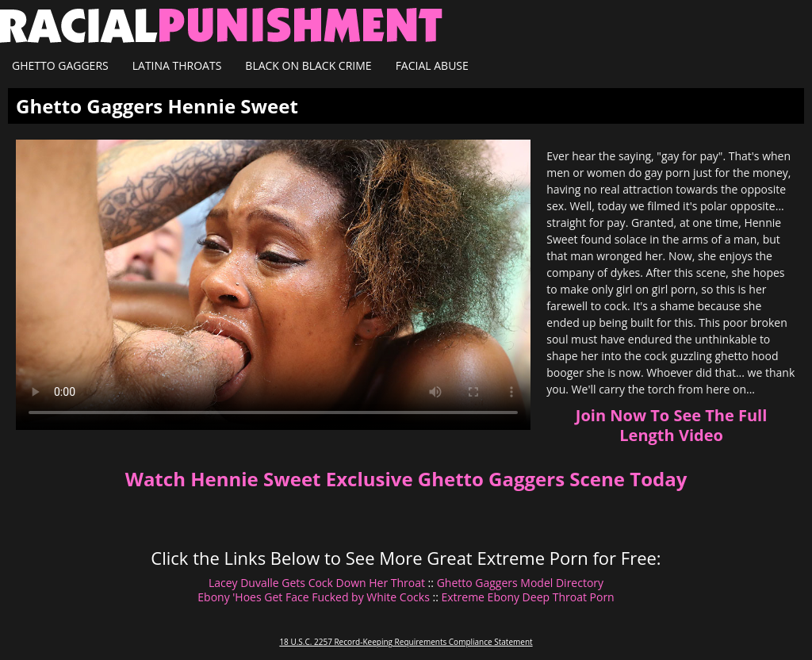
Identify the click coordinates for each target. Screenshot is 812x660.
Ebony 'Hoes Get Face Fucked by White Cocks (314, 597)
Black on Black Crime (308, 65)
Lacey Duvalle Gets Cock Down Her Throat (317, 583)
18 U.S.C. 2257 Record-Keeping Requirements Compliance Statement (406, 642)
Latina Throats (177, 65)
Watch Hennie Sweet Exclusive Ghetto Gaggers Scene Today (406, 479)
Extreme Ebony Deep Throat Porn (527, 597)
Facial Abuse (432, 65)
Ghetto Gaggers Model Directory (520, 583)
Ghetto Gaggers (60, 65)
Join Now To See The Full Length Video (671, 425)
